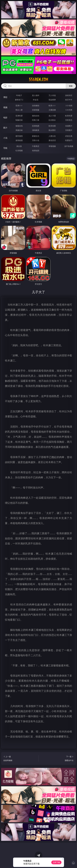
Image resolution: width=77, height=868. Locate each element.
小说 (5, 138)
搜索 (71, 86)
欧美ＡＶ (52, 106)
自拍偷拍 (36, 106)
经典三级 (36, 120)
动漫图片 (69, 126)
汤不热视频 (69, 146)
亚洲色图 (36, 126)
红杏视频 (19, 150)
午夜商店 (36, 146)
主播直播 (52, 110)
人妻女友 (52, 136)
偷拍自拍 (36, 116)
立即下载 (56, 862)
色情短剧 (36, 150)
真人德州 (36, 95)
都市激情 (19, 136)
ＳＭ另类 (69, 110)
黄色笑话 (52, 140)
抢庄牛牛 (69, 100)
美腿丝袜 (19, 130)
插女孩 (19, 146)
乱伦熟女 (52, 120)
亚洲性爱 (19, 116)
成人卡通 (52, 116)
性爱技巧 (69, 140)
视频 (5, 107)
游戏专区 (69, 95)
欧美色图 (52, 126)
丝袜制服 (36, 110)
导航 (5, 148)
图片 (5, 128)
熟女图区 (52, 130)
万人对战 (52, 95)
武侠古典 (69, 136)
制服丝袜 (19, 120)
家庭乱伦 (36, 136)
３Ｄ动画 (69, 106)
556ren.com (38, 80)
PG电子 (19, 95)
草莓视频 (52, 146)
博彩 (5, 97)
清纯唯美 (36, 130)
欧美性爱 (69, 116)
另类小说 (36, 140)
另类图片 (69, 130)
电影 (5, 118)
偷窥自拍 (19, 126)
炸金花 (36, 100)
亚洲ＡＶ (19, 106)
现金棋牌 (52, 100)
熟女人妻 (19, 110)
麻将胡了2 (19, 100)
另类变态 (69, 120)
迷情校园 (19, 140)
